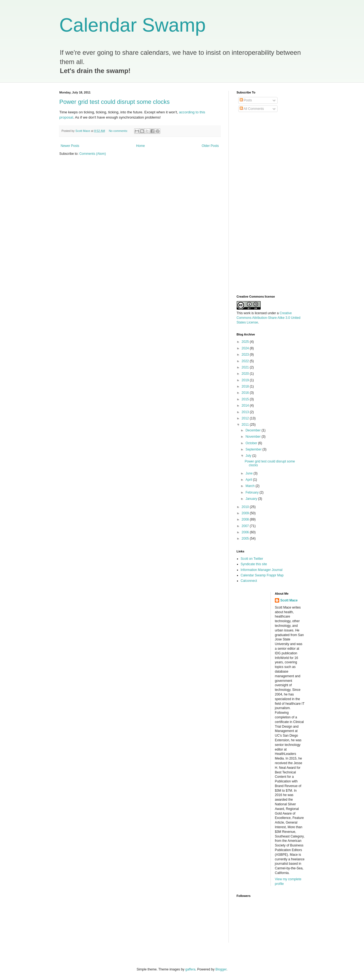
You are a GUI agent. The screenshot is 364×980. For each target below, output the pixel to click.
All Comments (252, 109)
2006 (246, 532)
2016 (246, 393)
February (252, 492)
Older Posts (210, 146)
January (252, 499)
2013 (246, 412)
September (254, 449)
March (250, 486)
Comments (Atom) (93, 154)
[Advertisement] (258, 204)
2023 (246, 355)
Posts (246, 100)
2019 (246, 380)
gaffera (190, 969)
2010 (246, 507)
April (249, 480)
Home (140, 146)
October (252, 443)
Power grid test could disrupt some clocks (115, 102)
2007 (246, 526)
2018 (246, 386)
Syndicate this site (254, 564)
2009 (246, 513)
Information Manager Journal (262, 570)
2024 (246, 348)
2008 (246, 519)
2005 (246, 539)
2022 (246, 361)
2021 (246, 367)
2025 (246, 342)
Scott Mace (289, 600)
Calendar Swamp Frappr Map (262, 575)
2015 (246, 399)
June (249, 473)
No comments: (119, 131)
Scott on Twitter (252, 559)
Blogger (221, 969)
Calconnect (249, 581)
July (249, 456)
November (253, 437)
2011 (246, 425)
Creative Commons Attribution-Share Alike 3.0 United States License (269, 318)
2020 (246, 374)
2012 (246, 418)
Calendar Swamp (133, 25)
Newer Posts (70, 146)
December (253, 430)
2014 (246, 406)
